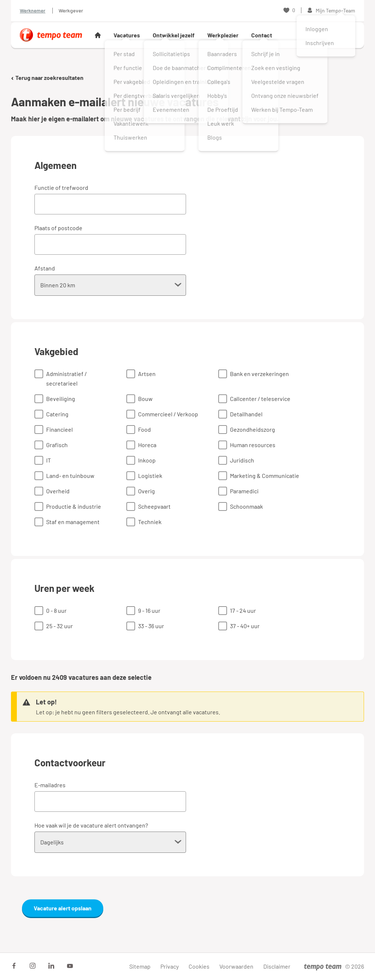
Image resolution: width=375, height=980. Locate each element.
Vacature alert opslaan (63, 908)
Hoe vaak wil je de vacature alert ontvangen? (91, 825)
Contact (262, 35)
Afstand (45, 268)
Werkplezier (223, 35)
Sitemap (140, 966)
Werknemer (33, 10)
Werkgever (71, 10)
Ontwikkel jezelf (174, 35)
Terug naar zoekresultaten (47, 78)
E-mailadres (50, 785)
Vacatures (127, 35)
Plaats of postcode (58, 228)
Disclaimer (277, 966)
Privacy (170, 966)
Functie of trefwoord (61, 187)
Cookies (199, 966)
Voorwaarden (236, 966)
